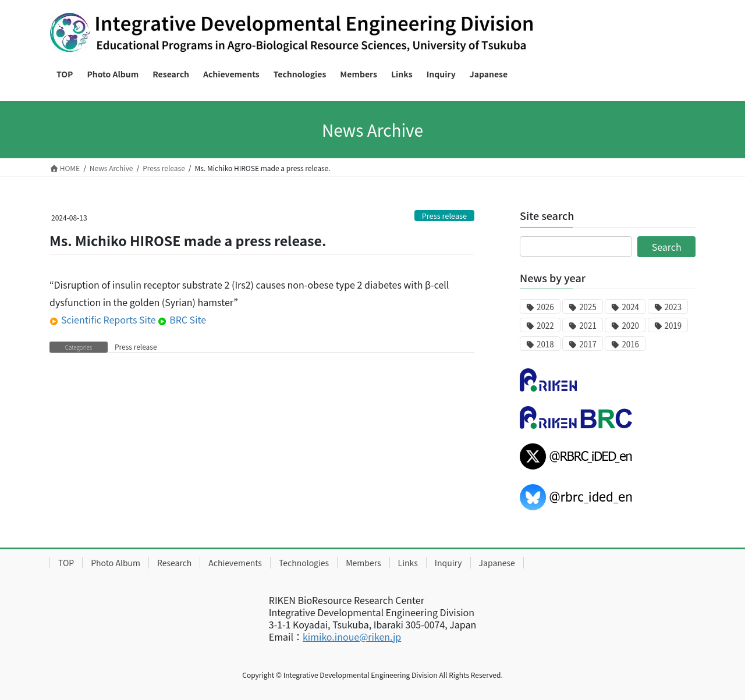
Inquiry (448, 563)
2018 (545, 344)
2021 (588, 326)
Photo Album (116, 563)
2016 (630, 344)
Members (363, 563)
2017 (588, 344)
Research (174, 563)
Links (408, 563)
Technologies (304, 563)
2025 (588, 307)
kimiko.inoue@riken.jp (352, 637)
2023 (673, 307)
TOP (66, 563)
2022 (545, 326)
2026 (545, 307)
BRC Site (182, 319)
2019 (673, 326)
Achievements (235, 563)
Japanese (497, 563)
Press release (444, 216)
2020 (630, 326)
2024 (630, 307)
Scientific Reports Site (103, 319)
